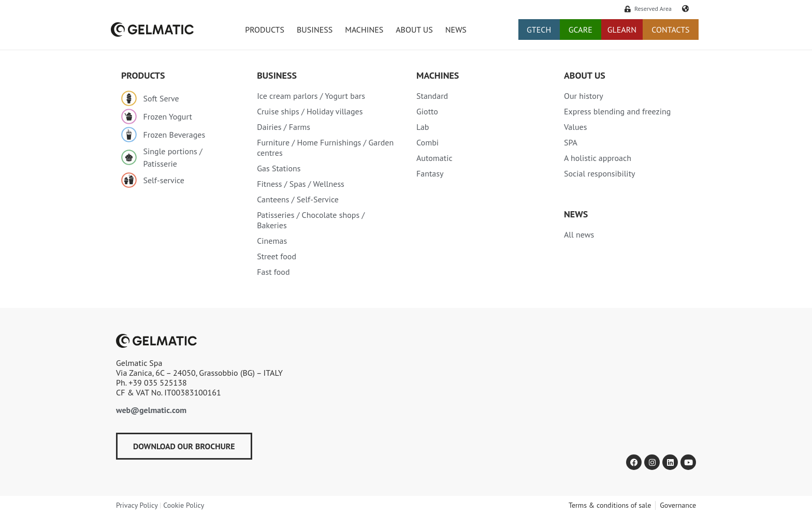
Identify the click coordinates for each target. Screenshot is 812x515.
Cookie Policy (184, 505)
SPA (571, 142)
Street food (277, 256)
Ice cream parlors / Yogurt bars (311, 96)
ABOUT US (414, 30)
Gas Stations (279, 168)
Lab (423, 127)
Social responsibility (600, 173)
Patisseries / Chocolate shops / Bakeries (311, 220)
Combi (427, 142)
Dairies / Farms (284, 127)
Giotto (427, 111)
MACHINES (438, 75)
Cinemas (272, 241)
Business (277, 75)
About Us (585, 75)
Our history (584, 96)
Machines (364, 30)
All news (579, 234)
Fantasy (430, 173)
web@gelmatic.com (151, 410)
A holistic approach (598, 158)
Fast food (273, 272)
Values (575, 127)
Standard (432, 96)
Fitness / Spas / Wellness (301, 184)
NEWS (456, 30)
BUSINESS (315, 30)
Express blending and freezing (617, 111)
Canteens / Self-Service (298, 199)
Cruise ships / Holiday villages (310, 111)
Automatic (434, 158)
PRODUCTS (265, 30)
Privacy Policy (137, 505)
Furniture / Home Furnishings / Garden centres (325, 148)
